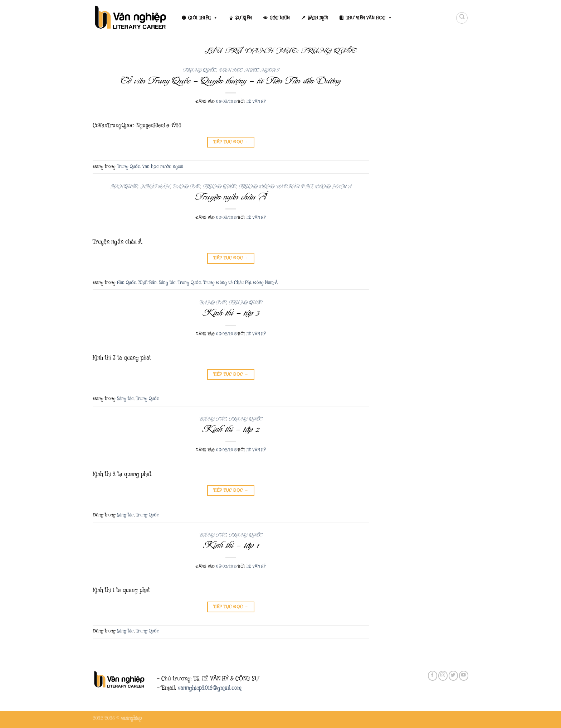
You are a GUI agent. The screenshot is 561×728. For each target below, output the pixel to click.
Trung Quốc (200, 70)
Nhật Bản (155, 187)
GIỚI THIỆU (203, 18)
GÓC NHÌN (280, 18)
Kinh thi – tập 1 (231, 545)
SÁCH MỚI (318, 18)
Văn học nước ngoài (249, 70)
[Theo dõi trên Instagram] (443, 676)
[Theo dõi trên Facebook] (433, 676)
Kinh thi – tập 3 (231, 313)
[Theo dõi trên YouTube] (464, 676)
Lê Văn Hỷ (257, 102)
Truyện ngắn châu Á (231, 197)
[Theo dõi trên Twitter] (453, 676)
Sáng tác (186, 187)
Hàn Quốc (124, 187)
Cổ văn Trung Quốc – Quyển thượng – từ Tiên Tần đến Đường (231, 81)
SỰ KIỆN (244, 18)
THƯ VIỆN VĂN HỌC (369, 18)
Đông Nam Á (333, 187)
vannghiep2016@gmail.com (210, 688)
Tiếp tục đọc (231, 142)
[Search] (462, 18)
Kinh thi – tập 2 (231, 429)
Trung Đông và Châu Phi (276, 187)
